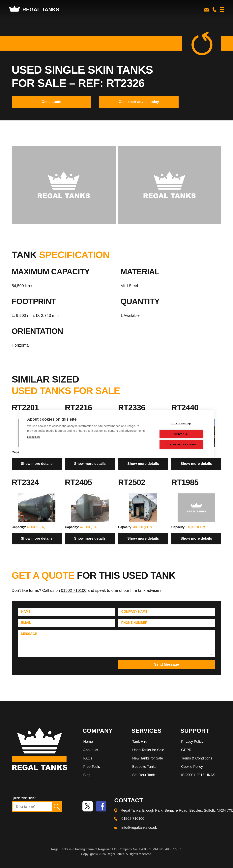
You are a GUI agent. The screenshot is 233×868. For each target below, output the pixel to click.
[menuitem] (103, 742)
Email (26, 623)
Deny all (182, 434)
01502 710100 (74, 590)
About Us (91, 750)
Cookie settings (182, 423)
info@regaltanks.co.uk (139, 828)
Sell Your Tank (144, 775)
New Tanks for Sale (148, 758)
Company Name (134, 612)
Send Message (167, 664)
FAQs (88, 758)
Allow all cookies (182, 445)
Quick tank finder (24, 798)
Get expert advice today (139, 102)
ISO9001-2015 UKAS (198, 775)
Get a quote (51, 102)
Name (26, 612)
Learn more (34, 437)
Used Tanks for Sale (148, 750)
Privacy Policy (192, 742)
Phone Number (134, 623)
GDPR (186, 750)
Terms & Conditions (197, 758)
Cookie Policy (192, 767)
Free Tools (92, 767)
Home (88, 742)
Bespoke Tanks (144, 767)
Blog (87, 775)
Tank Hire (140, 742)
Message (29, 634)
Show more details (37, 464)
